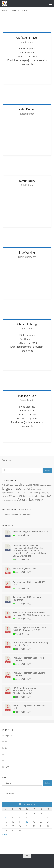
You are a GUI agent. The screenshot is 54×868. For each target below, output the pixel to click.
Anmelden (6, 460)
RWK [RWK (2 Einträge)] (20, 496)
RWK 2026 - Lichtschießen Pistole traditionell (29, 659)
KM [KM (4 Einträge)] (25, 492)
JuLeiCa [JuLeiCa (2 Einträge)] (17, 493)
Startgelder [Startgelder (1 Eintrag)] (6, 500)
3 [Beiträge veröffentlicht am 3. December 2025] (20, 813)
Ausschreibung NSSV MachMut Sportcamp (27, 599)
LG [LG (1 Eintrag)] (50, 493)
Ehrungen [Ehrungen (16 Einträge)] (25, 484)
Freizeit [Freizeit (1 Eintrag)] (24, 489)
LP (6, 761)
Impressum (10, 793)
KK (6, 742)
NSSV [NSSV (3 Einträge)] (9, 496)
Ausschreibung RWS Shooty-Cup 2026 (30, 532)
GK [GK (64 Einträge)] (30, 488)
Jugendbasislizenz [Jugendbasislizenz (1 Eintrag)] (8, 493)
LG (6, 754)
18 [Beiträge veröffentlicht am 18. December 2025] (27, 822)
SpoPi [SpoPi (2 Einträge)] (49, 496)
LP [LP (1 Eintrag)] (5, 496)
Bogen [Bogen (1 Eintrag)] (12, 485)
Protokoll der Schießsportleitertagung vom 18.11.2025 (30, 644)
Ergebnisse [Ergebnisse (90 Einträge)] (12, 488)
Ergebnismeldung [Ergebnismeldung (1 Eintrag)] (46, 485)
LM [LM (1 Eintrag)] (3, 496)
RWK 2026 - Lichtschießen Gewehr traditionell (29, 674)
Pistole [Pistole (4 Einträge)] (15, 496)
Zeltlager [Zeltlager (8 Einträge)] (38, 500)
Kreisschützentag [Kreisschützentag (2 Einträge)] (33, 493)
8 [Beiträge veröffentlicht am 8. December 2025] (6, 818)
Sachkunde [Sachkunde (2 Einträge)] (27, 496)
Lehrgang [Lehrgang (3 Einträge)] (45, 493)
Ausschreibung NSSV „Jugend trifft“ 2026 (29, 583)
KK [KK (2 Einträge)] (22, 493)
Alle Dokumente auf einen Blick (18, 515)
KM (6, 748)
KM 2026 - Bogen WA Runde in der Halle (29, 707)
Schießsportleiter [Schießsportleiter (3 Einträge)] (39, 496)
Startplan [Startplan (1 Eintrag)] (13, 500)
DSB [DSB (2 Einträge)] (16, 485)
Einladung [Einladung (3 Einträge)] (35, 485)
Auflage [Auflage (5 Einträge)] (6, 485)
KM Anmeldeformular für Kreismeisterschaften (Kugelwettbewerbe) (24, 691)
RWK (7, 767)
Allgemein (9, 736)
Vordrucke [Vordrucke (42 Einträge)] (25, 499)
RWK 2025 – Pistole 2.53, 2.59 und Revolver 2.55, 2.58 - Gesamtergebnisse (31, 614)
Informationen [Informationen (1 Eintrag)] (37, 489)
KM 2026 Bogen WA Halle (25, 568)
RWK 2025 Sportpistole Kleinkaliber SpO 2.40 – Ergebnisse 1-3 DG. (29, 629)
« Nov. (5, 834)
